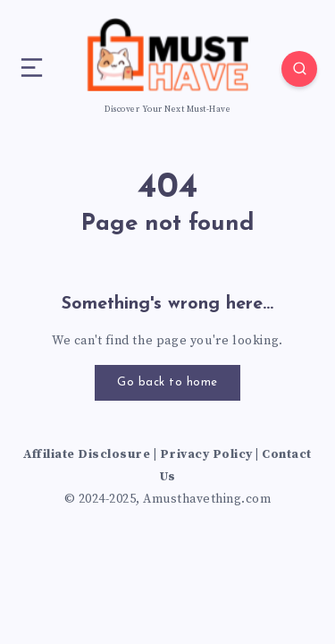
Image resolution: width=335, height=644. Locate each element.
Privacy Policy (206, 454)
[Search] (299, 69)
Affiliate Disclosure (87, 454)
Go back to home (167, 382)
